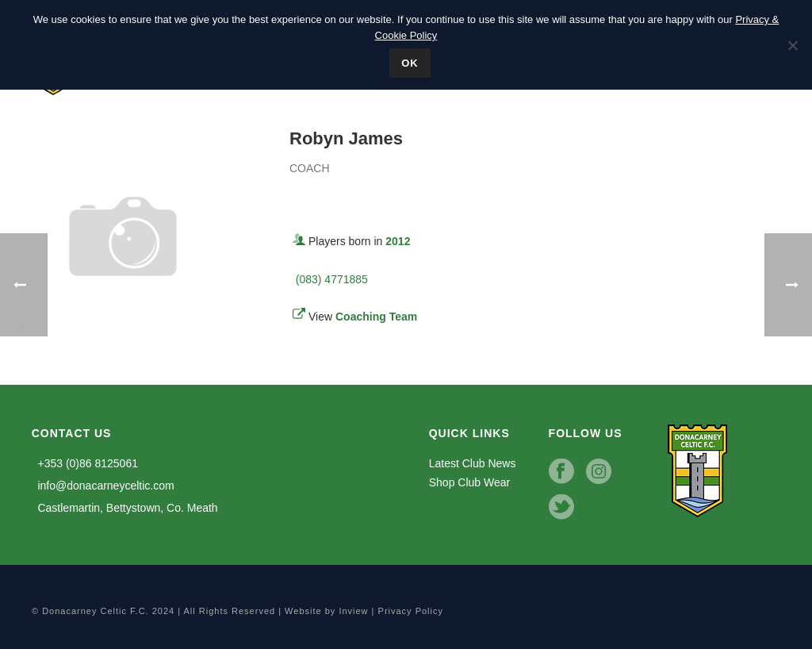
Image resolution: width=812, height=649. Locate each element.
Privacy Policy (411, 611)
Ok (410, 63)
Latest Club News (473, 463)
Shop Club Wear (469, 482)
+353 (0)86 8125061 (85, 463)
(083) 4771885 (329, 279)
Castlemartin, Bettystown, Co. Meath (125, 508)
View (363, 317)
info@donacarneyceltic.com (103, 486)
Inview (353, 611)
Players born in (359, 241)
